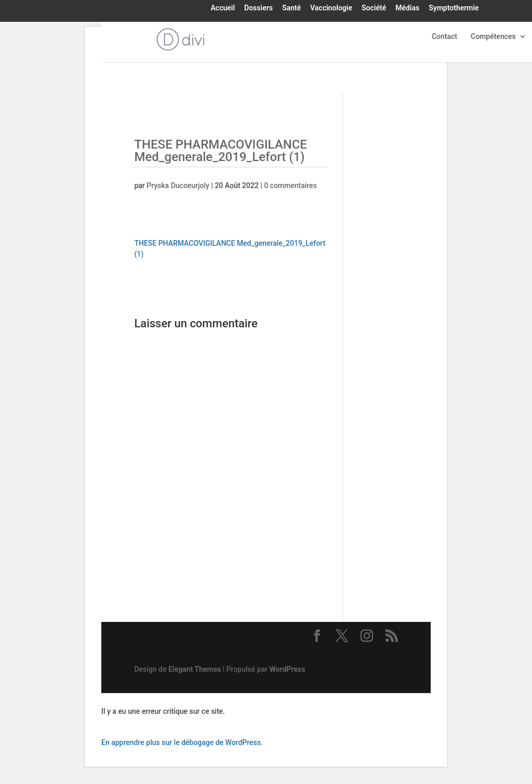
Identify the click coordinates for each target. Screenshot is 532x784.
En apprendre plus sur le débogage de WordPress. (182, 742)
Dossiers (258, 8)
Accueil (223, 8)
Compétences (493, 37)
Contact (444, 37)
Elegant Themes (195, 669)
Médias (407, 8)
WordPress (288, 669)
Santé (291, 8)
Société (374, 8)
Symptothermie (454, 8)
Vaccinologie (331, 8)
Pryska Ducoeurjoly (178, 185)
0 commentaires (290, 185)
